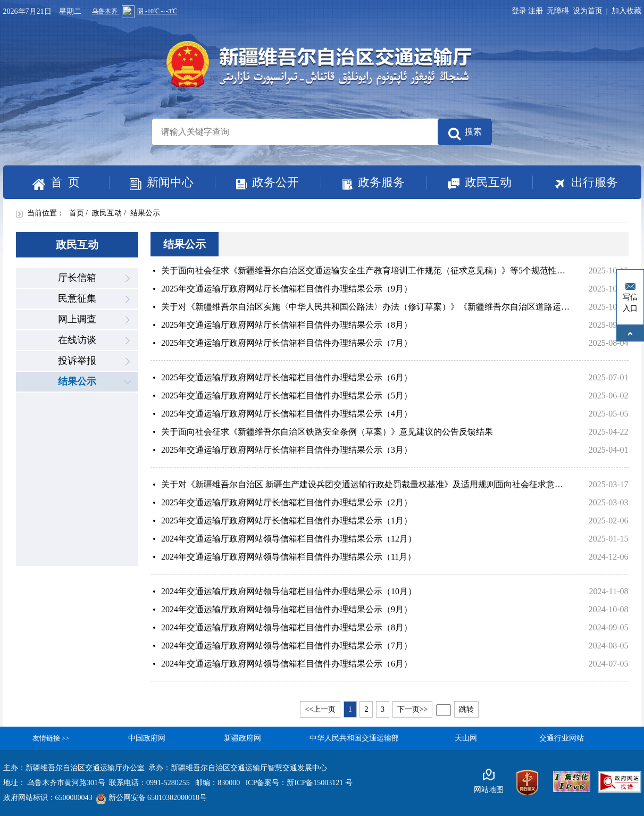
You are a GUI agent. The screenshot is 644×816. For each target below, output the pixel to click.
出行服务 (575, 183)
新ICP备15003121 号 (319, 783)
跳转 (466, 709)
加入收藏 (626, 11)
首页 (77, 213)
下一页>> (413, 709)
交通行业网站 (562, 738)
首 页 (56, 183)
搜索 (465, 134)
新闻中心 (152, 183)
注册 (537, 11)
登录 (519, 11)
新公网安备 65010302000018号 (152, 798)
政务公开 (257, 183)
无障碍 (558, 11)
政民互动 (469, 183)
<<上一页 (320, 709)
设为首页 (588, 11)
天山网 (466, 738)
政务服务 (363, 183)
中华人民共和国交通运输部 (354, 738)
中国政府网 (147, 738)
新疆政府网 (242, 738)
